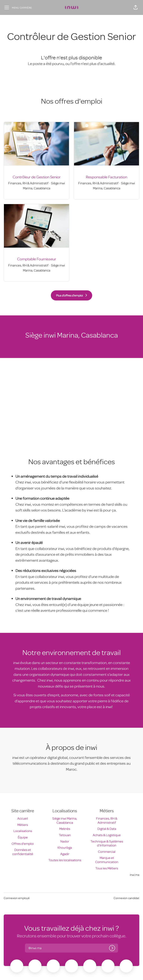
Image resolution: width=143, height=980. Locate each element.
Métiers (23, 825)
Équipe (23, 837)
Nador (65, 841)
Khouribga (65, 847)
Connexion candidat (126, 898)
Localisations (23, 831)
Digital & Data (107, 829)
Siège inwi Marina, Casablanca (65, 820)
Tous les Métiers (107, 868)
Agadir (65, 854)
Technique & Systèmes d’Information (107, 843)
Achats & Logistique (107, 835)
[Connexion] (112, 948)
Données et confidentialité (23, 852)
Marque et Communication (107, 860)
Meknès (65, 829)
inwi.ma (135, 875)
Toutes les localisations (65, 860)
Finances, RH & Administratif (107, 820)
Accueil (23, 818)
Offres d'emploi (23, 843)
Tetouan (65, 835)
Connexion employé (17, 898)
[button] (136, 7)
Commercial (107, 852)
